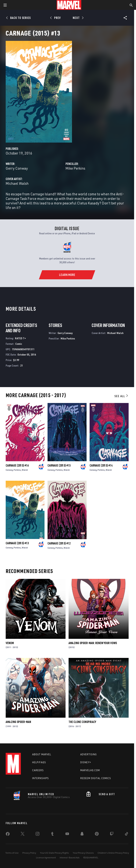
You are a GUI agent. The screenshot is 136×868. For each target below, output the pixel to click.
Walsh (25, 470)
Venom (10, 643)
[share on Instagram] (38, 835)
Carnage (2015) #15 (59, 465)
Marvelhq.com (90, 770)
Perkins (17, 470)
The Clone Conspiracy (82, 722)
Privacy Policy (29, 853)
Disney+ (86, 762)
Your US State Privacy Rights (54, 853)
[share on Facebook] (8, 835)
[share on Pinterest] (97, 835)
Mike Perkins (75, 168)
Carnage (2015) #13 (17, 543)
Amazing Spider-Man (18, 722)
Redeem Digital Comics (96, 778)
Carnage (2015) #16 (17, 465)
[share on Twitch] (112, 835)
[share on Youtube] (67, 835)
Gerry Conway (17, 168)
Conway (9, 470)
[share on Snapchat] (82, 835)
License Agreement (46, 858)
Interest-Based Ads (70, 858)
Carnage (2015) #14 (101, 465)
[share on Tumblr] (52, 835)
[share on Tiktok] (127, 835)
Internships (41, 778)
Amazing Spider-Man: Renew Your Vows (93, 643)
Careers (38, 770)
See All (121, 396)
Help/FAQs (39, 762)
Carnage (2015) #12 (59, 543)
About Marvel (42, 754)
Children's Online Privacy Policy (113, 853)
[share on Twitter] (23, 835)
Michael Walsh (17, 183)
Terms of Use (12, 853)
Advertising (89, 754)
